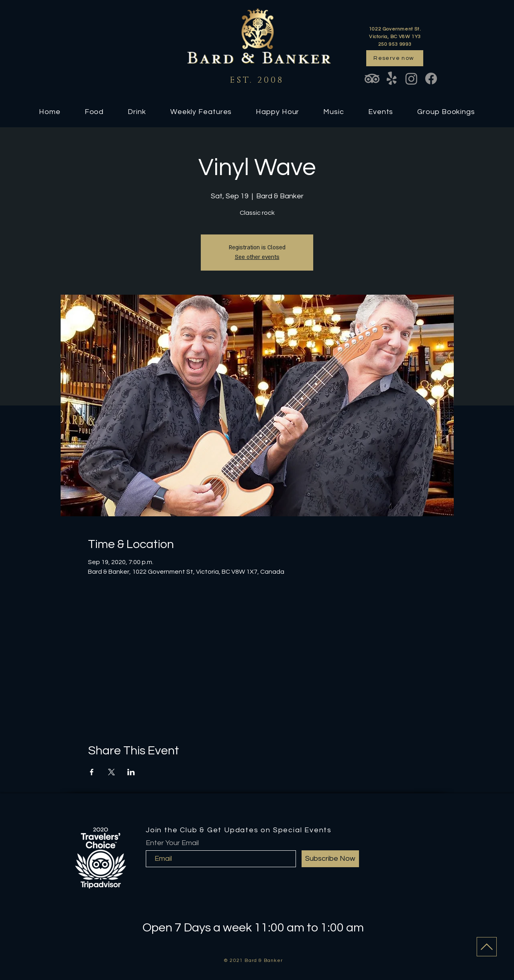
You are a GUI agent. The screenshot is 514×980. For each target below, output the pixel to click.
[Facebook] (431, 78)
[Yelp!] (392, 78)
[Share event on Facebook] (92, 772)
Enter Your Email (172, 843)
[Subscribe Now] (330, 859)
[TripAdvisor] (372, 78)
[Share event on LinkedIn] (131, 772)
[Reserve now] (395, 58)
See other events (257, 257)
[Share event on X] (111, 772)
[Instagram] (411, 78)
